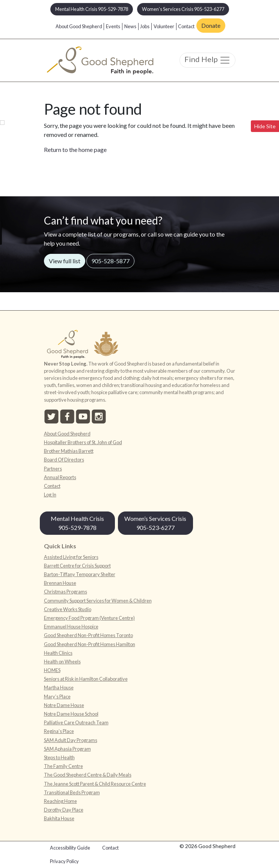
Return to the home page (75, 149)
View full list (65, 261)
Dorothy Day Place (64, 810)
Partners (53, 469)
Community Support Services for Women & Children (98, 601)
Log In (50, 495)
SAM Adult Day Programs (71, 740)
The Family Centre (63, 766)
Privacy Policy (64, 861)
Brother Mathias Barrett (69, 451)
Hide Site (265, 126)
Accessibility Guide (70, 848)
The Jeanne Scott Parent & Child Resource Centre (95, 784)
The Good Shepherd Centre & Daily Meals (88, 775)
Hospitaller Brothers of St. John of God (83, 442)
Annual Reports (60, 477)
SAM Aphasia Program (67, 749)
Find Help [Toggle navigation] (207, 60)
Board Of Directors (64, 460)
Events (113, 26)
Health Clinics (58, 653)
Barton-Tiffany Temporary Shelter (80, 574)
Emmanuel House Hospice (71, 627)
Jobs (145, 26)
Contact (186, 26)
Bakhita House (59, 818)
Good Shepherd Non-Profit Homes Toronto (88, 635)
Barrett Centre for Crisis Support (77, 566)
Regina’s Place (59, 731)
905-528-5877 (110, 261)
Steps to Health (59, 757)
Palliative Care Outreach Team (76, 722)
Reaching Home (60, 801)
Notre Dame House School (71, 714)
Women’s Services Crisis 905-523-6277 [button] (183, 9)
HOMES (52, 670)
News (130, 26)
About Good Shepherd (79, 26)
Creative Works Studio (68, 609)
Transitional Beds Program (72, 792)
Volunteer (164, 26)
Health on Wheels (62, 662)
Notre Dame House (64, 705)
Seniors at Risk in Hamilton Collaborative (86, 679)
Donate (211, 25)
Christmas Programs (66, 592)
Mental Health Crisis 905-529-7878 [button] (92, 9)
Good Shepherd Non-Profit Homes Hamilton (90, 644)
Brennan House (60, 583)
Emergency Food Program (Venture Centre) (89, 618)
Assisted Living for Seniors (71, 557)
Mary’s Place (57, 697)
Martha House (59, 687)
